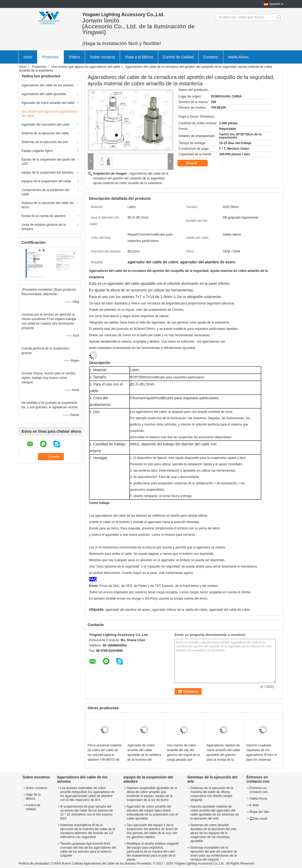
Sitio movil (258, 819)
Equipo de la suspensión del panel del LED (48, 162)
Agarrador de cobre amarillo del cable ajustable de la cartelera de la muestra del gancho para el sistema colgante (144, 757)
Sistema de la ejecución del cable (45, 133)
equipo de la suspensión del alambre (47, 172)
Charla (195, 163)
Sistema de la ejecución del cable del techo (48, 205)
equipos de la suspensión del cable (46, 181)
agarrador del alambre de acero (128, 610)
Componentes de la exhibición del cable (45, 192)
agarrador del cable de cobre (230, 610)
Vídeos (74, 57)
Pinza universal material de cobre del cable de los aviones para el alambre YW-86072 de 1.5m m (105, 755)
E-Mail (254, 805)
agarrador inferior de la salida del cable (179, 610)
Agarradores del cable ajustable (44, 94)
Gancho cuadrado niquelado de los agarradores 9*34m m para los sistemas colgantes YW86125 (261, 755)
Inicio (28, 57)
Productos (50, 57)
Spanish (275, 4)
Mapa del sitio (259, 812)
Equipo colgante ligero (37, 151)
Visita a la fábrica (139, 57)
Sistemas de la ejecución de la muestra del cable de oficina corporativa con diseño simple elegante (212, 794)
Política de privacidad (34, 863)
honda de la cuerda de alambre (43, 216)
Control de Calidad (178, 57)
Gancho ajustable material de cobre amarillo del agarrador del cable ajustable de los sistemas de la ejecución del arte (214, 812)
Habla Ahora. (239, 57)
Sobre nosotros (102, 57)
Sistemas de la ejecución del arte (45, 142)
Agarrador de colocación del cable (45, 125)
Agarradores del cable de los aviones (48, 85)
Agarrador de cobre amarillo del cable (48, 103)
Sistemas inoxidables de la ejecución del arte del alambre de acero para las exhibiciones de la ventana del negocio (214, 854)
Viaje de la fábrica (33, 797)
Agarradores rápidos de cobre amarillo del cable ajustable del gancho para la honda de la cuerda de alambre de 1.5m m (223, 757)
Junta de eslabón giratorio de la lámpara (44, 227)
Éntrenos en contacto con (259, 790)
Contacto (211, 57)
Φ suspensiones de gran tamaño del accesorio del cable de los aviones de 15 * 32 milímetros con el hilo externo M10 (86, 812)
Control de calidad (33, 807)
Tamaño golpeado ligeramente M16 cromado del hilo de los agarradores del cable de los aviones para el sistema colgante (88, 850)
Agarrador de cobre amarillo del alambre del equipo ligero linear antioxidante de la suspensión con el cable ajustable (152, 812)
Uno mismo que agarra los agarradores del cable (86, 67)
